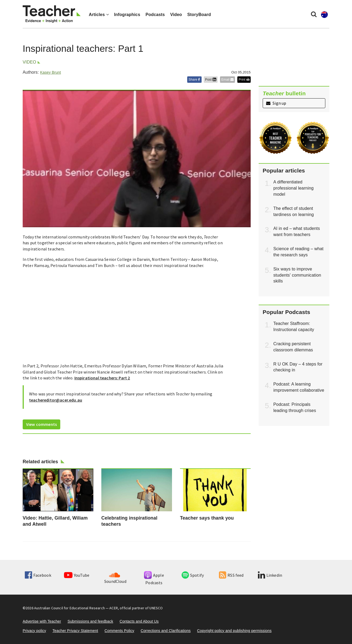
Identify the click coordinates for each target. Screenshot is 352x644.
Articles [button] (99, 15)
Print (244, 80)
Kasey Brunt (50, 72)
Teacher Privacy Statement (75, 631)
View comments (41, 424)
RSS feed (231, 575)
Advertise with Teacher (42, 621)
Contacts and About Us (139, 621)
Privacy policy (34, 631)
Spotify (193, 575)
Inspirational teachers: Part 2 (102, 378)
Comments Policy (119, 631)
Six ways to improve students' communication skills (297, 275)
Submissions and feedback (90, 621)
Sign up (276, 103)
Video (176, 15)
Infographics (127, 15)
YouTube (77, 575)
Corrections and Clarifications (166, 631)
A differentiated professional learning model (293, 188)
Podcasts (155, 15)
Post (211, 80)
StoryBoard (199, 15)
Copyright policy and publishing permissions (234, 631)
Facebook (38, 575)
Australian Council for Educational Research (69, 608)
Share (194, 80)
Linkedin (270, 575)
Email (227, 80)
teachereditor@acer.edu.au (56, 400)
